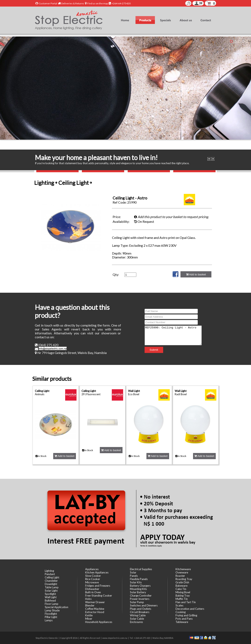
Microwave (92, 582)
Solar (133, 572)
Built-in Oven (93, 592)
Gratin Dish (182, 582)
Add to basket (196, 274)
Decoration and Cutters (190, 609)
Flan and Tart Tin (186, 602)
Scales (179, 605)
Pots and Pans (184, 619)
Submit (150, 352)
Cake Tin (181, 589)
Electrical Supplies (141, 569)
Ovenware (182, 572)
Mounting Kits (138, 589)
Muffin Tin (182, 599)
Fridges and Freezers (98, 586)
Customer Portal (48, 3)
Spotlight (50, 594)
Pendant (50, 574)
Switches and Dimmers (144, 605)
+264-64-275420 (121, 3)
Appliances (92, 569)
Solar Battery (138, 592)
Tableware (182, 622)
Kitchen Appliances (97, 572)
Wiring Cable (138, 615)
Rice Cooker (93, 579)
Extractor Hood (95, 612)
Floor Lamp (52, 604)
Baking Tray (183, 596)
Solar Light (51, 591)
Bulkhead (50, 600)
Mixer (89, 619)
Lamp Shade (52, 610)
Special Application (57, 607)
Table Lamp (52, 587)
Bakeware (181, 586)
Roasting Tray (184, 579)
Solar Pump (137, 602)
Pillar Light (51, 617)
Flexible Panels (139, 579)
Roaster (180, 576)
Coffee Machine (95, 609)
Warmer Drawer (95, 602)
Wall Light (134, 391)
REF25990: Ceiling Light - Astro (173, 335)
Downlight (51, 584)
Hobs (88, 599)
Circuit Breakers (140, 612)
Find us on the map (98, 3)
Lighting (49, 571)
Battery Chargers (140, 586)
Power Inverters (140, 599)
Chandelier (51, 581)
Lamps (49, 620)
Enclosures (136, 622)
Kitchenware (183, 569)
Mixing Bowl (183, 592)
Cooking (181, 612)
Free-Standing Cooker (99, 596)
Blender (90, 605)
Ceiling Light (42, 391)
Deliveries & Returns (73, 3)
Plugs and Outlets (141, 609)
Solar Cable (137, 619)
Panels (134, 576)
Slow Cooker (93, 576)
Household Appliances (99, 622)
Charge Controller (141, 596)
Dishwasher (92, 589)
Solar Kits (136, 582)
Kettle (89, 615)
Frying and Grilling (186, 615)
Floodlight (51, 614)
